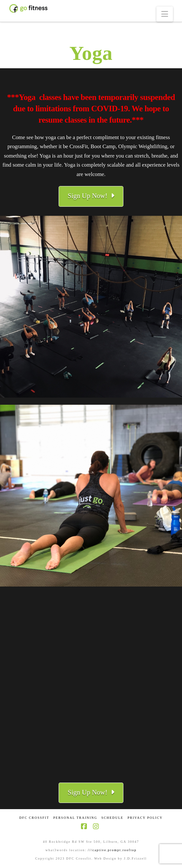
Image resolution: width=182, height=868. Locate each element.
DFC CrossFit (34, 818)
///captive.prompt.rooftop (112, 850)
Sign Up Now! (91, 196)
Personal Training (75, 818)
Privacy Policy (145, 818)
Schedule (112, 818)
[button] (165, 14)
